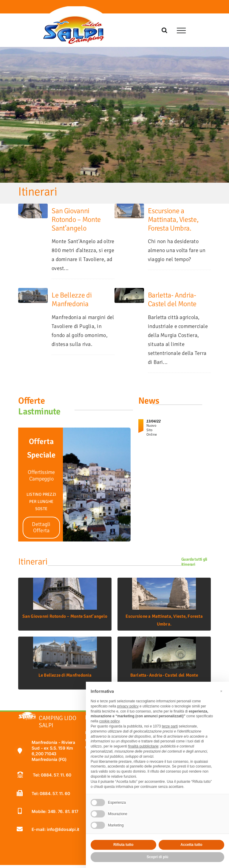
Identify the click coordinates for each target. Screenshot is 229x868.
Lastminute (39, 412)
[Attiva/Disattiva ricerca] (164, 30)
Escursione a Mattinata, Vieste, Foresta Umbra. (173, 219)
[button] (221, 691)
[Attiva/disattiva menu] (181, 30)
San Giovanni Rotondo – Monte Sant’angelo (76, 219)
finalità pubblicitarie (143, 746)
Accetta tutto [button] (191, 845)
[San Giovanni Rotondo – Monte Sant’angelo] (33, 208)
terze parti (170, 726)
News (149, 401)
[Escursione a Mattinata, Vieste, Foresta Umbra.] (129, 208)
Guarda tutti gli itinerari (194, 562)
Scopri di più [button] (158, 857)
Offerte (31, 401)
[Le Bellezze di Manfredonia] (33, 292)
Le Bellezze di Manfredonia (72, 299)
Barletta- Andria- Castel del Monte (172, 299)
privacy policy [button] (128, 706)
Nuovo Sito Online (152, 430)
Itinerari (33, 562)
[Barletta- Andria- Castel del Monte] (129, 292)
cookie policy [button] (109, 721)
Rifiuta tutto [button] (123, 845)
